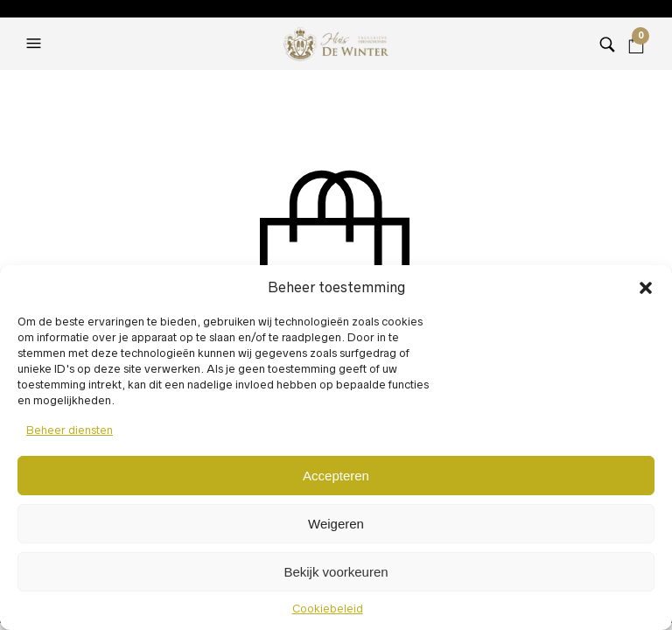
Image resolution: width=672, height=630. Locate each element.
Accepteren (336, 476)
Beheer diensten (70, 430)
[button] (646, 288)
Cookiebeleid (328, 609)
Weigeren (336, 524)
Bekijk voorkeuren (336, 572)
